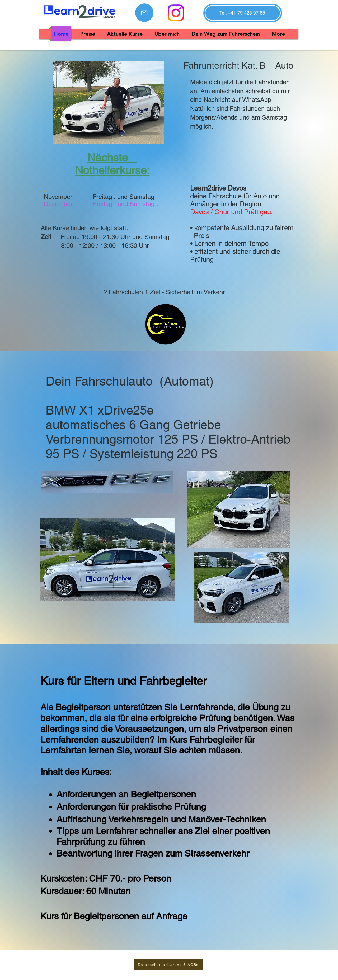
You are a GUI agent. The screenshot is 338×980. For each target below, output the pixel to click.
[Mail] (144, 13)
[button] (242, 13)
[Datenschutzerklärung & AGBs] (169, 965)
